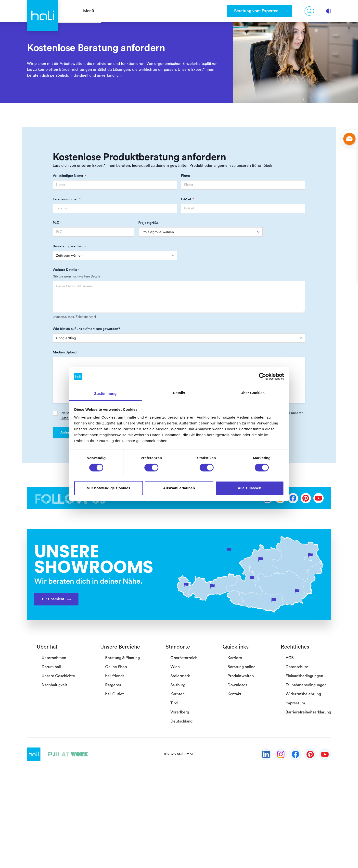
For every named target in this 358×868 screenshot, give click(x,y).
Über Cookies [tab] (253, 393)
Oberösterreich (184, 658)
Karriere (235, 658)
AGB (290, 658)
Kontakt (234, 694)
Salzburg (178, 685)
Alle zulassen (249, 488)
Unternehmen (54, 658)
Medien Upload (65, 352)
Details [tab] (179, 393)
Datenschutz (297, 667)
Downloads (237, 685)
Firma (185, 176)
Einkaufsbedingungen (304, 676)
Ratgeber (113, 685)
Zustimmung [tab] (106, 393)
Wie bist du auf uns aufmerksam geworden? (86, 329)
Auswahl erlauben (179, 488)
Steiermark (180, 676)
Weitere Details (66, 270)
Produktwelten (241, 676)
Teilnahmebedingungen (306, 685)
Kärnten (178, 694)
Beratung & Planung (122, 658)
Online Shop (116, 667)
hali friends (115, 676)
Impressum (295, 703)
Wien (175, 667)
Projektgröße (148, 223)
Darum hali (51, 667)
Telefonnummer (67, 199)
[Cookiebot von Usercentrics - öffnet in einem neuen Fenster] (262, 376)
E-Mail (187, 199)
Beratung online (242, 667)
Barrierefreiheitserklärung (308, 712)
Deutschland (181, 721)
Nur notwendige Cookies (108, 488)
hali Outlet (115, 694)
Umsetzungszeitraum (69, 246)
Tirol (174, 703)
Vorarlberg (180, 712)
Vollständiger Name (69, 176)
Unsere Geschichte (58, 676)
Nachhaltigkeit (54, 685)
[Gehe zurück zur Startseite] (43, 11)
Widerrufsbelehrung (303, 694)
